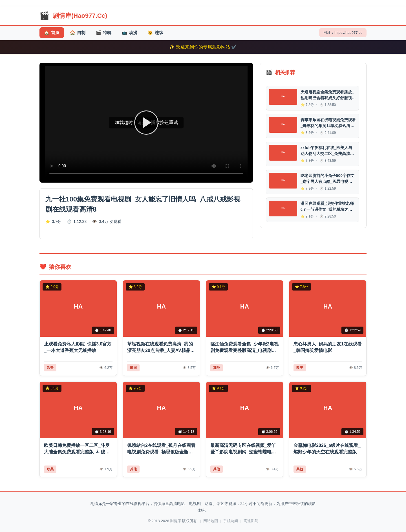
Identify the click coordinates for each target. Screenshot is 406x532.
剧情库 (176, 521)
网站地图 (211, 521)
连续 (155, 33)
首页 (52, 33)
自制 (78, 33)
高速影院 (251, 521)
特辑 (104, 33)
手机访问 (231, 521)
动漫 (130, 33)
